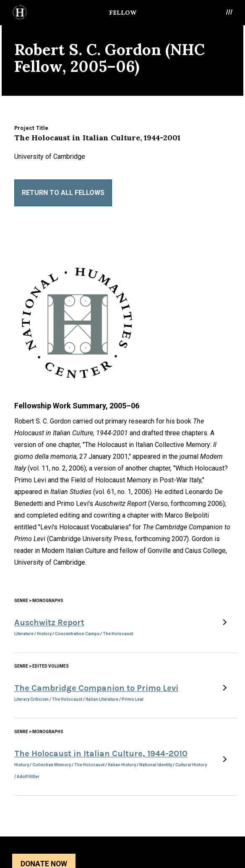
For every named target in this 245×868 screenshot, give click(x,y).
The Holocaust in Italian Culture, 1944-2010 (101, 754)
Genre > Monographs (39, 601)
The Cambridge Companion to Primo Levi (96, 688)
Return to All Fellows (63, 193)
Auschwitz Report (49, 622)
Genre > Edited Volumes (42, 666)
